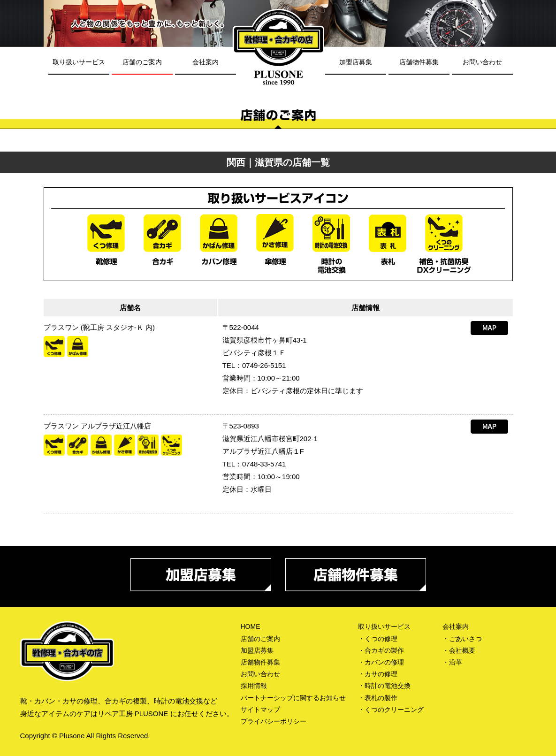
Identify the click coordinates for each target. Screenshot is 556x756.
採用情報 (254, 686)
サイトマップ (260, 710)
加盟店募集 (356, 62)
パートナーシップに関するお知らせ (293, 698)
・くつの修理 (378, 639)
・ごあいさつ (462, 639)
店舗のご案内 (142, 62)
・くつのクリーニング (391, 710)
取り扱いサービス (79, 62)
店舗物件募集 (419, 62)
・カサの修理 (378, 674)
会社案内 (206, 62)
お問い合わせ (482, 62)
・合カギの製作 (381, 650)
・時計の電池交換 (384, 686)
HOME (251, 626)
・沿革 (452, 662)
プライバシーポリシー (274, 721)
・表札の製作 (378, 698)
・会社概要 (459, 650)
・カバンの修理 (381, 662)
